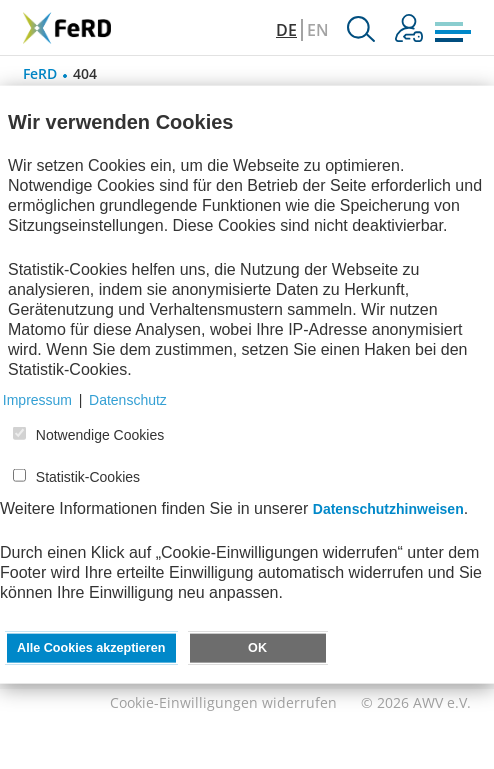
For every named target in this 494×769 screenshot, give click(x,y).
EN (318, 30)
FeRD (40, 73)
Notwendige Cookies (100, 435)
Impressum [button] (37, 400)
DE (286, 30)
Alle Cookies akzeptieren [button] (91, 648)
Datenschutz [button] (128, 400)
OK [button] (257, 648)
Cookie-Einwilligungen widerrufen (223, 702)
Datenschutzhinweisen (388, 509)
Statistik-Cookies (88, 477)
